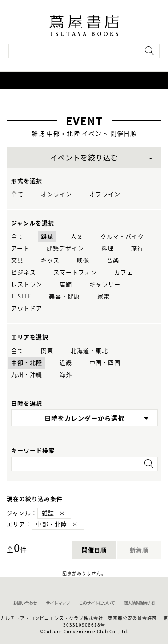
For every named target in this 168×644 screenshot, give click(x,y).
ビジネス (24, 272)
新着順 (139, 550)
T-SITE (21, 296)
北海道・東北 (89, 351)
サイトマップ (58, 603)
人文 (77, 237)
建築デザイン (65, 248)
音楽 (113, 260)
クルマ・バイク (122, 237)
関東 (47, 351)
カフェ (124, 272)
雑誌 (47, 237)
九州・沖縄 (27, 375)
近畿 (66, 363)
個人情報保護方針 (140, 603)
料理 (108, 248)
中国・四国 (105, 363)
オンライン (56, 194)
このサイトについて (97, 603)
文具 (17, 260)
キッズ (50, 260)
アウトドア (27, 308)
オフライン (105, 194)
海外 (66, 375)
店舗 (66, 284)
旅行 (137, 248)
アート (20, 248)
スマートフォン (75, 272)
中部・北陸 (27, 363)
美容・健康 (64, 296)
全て (17, 194)
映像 (83, 260)
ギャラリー (105, 284)
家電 (104, 296)
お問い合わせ (25, 603)
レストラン (27, 284)
